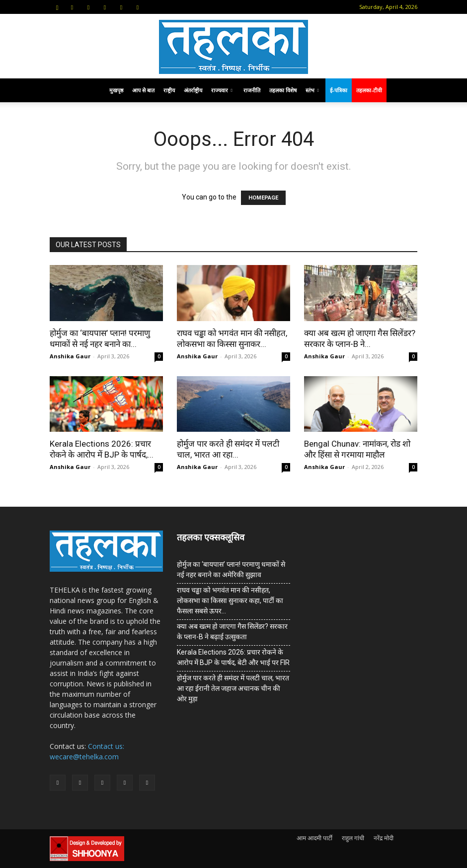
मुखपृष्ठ (116, 90)
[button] (57, 7)
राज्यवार (222, 90)
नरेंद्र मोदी (384, 838)
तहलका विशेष (283, 90)
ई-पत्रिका (339, 90)
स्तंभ (312, 90)
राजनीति (252, 90)
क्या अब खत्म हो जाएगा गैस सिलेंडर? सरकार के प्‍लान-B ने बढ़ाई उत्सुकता (232, 632)
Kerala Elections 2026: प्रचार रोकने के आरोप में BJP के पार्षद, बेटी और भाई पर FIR (233, 657)
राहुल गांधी (353, 838)
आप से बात (143, 90)
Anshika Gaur (70, 356)
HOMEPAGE (263, 198)
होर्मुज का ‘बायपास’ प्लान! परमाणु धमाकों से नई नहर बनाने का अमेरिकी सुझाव (231, 569)
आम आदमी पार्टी (314, 838)
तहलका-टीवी (369, 90)
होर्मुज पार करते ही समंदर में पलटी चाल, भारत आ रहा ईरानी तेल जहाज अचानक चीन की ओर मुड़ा (233, 688)
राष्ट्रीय (169, 90)
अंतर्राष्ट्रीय (193, 90)
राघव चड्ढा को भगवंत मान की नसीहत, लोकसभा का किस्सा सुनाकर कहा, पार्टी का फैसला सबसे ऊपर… (230, 601)
